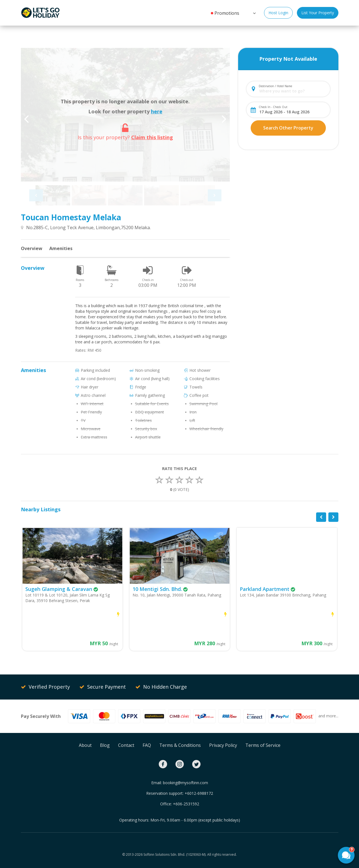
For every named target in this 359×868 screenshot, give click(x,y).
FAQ (147, 745)
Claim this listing (152, 137)
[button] (254, 13)
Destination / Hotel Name (275, 86)
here (157, 111)
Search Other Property (288, 128)
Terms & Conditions (180, 745)
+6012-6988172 (199, 793)
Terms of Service (263, 745)
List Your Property (318, 13)
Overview (32, 248)
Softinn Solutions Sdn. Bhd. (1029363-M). (175, 854)
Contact (126, 745)
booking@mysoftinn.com (185, 783)
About (85, 745)
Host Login (278, 13)
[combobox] (293, 91)
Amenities (61, 248)
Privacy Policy (223, 745)
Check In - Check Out (273, 107)
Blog (105, 745)
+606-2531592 (186, 804)
